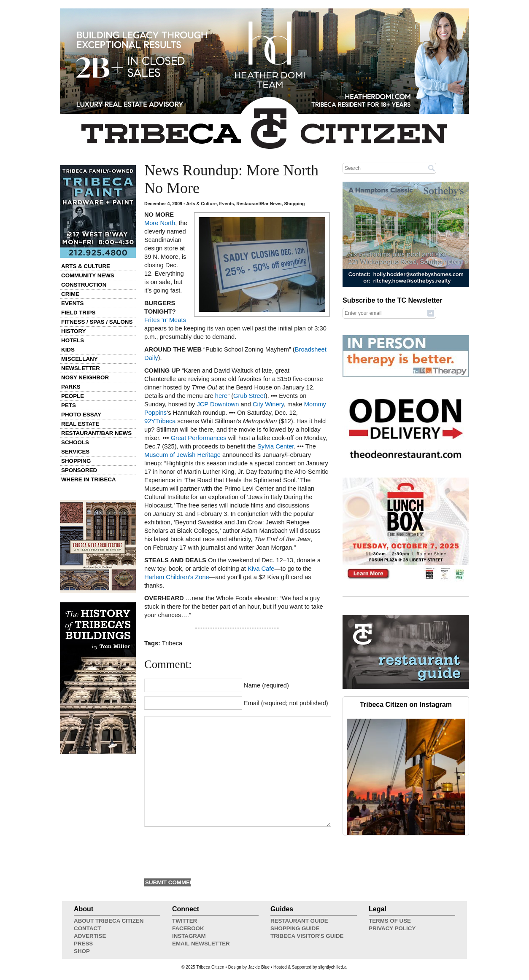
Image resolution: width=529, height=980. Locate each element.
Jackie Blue (259, 967)
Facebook (188, 928)
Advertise (90, 936)
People (73, 396)
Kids (68, 350)
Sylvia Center (275, 446)
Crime (70, 294)
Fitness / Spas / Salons (97, 322)
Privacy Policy (392, 928)
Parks (71, 387)
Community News (88, 275)
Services (75, 452)
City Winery (268, 404)
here (221, 396)
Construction (84, 285)
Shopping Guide (295, 928)
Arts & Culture (86, 266)
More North (160, 223)
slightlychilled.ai (333, 967)
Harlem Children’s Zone (177, 577)
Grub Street (249, 396)
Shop (82, 951)
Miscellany (80, 359)
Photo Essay (81, 415)
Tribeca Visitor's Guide (307, 936)
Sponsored (79, 470)
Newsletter (81, 368)
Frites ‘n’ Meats (165, 320)
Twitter (185, 921)
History (74, 331)
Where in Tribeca (89, 479)
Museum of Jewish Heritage (182, 455)
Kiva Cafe (261, 569)
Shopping (76, 461)
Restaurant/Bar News (96, 433)
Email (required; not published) (286, 703)
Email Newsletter (201, 944)
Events (72, 303)
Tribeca (172, 643)
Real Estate (80, 424)
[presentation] (208, 851)
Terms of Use (390, 921)
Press (83, 944)
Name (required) (266, 685)
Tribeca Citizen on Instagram (406, 705)
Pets (69, 405)
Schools (75, 442)
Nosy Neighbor (85, 377)
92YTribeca (160, 421)
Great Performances (199, 438)
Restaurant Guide (299, 921)
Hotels (73, 340)
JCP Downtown (218, 404)
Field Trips (78, 313)
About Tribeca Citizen (109, 921)
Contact (87, 928)
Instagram (189, 936)
